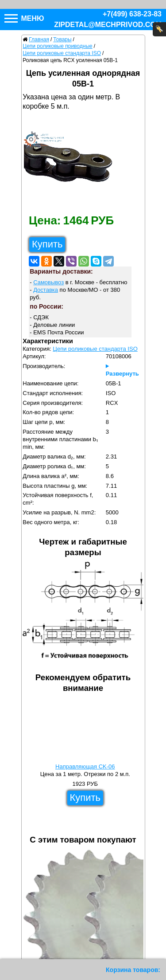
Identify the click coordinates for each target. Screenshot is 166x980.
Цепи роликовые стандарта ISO (95, 349)
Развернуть (122, 374)
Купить (47, 244)
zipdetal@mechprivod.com (108, 25)
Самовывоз (48, 282)
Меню (24, 18)
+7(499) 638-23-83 (132, 14)
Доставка (46, 290)
